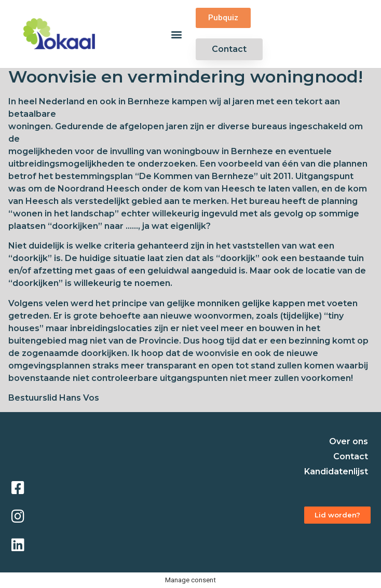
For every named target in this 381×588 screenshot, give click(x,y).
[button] (177, 34)
